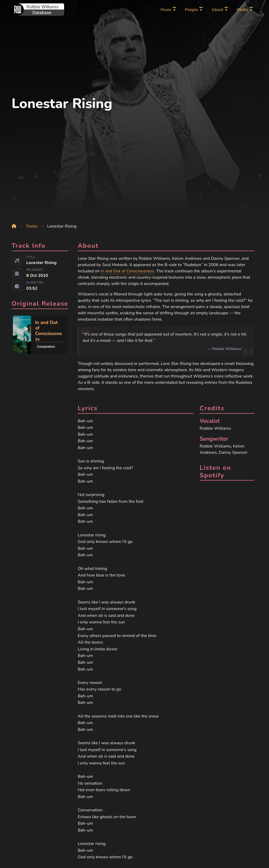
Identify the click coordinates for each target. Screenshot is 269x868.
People (192, 10)
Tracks (32, 226)
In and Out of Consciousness (127, 271)
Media (242, 10)
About (217, 10)
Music (166, 10)
